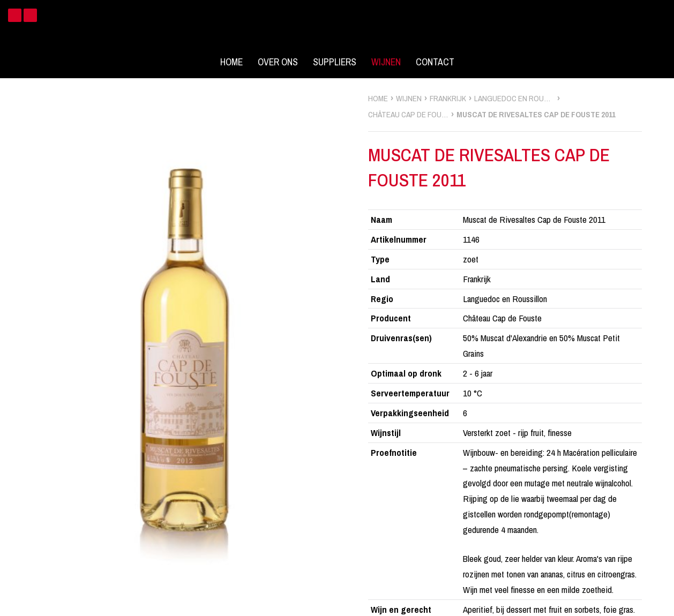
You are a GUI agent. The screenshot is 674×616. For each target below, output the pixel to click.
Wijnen (386, 62)
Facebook (15, 15)
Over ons (278, 62)
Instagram (30, 15)
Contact (435, 62)
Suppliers (335, 62)
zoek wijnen (664, 312)
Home (231, 62)
